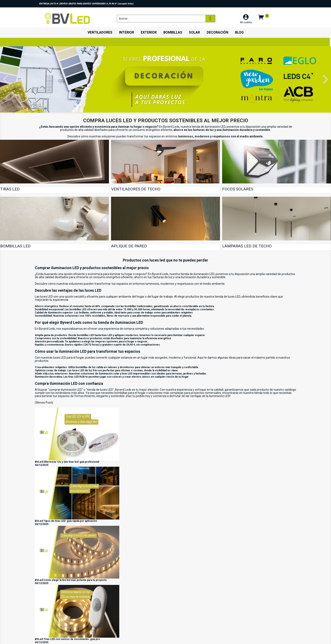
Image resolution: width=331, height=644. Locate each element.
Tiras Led (10, 189)
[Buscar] (161, 19)
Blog (239, 32)
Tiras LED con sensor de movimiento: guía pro (72, 639)
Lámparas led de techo (247, 246)
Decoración (217, 32)
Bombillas (173, 32)
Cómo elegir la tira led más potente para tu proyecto (75, 580)
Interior (127, 32)
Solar (194, 32)
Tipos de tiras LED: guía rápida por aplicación (70, 521)
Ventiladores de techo (136, 189)
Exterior (149, 32)
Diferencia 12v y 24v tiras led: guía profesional (71, 462)
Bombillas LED (15, 246)
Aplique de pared (129, 246)
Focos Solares (238, 189)
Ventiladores (100, 32)
